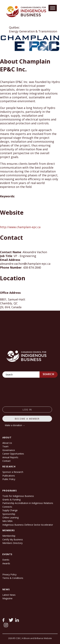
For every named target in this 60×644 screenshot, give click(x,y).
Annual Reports (10, 457)
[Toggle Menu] (53, 8)
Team (5, 446)
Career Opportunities (13, 454)
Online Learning (10, 517)
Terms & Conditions (13, 578)
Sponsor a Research (13, 472)
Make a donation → (15, 425)
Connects (7, 507)
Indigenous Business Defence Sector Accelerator (28, 525)
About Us (7, 443)
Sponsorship (9, 514)
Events (6, 560)
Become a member (27, 419)
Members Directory (12, 543)
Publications (9, 476)
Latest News (9, 595)
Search (49, 374)
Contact (6, 461)
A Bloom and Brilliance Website (37, 638)
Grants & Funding (11, 500)
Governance (9, 450)
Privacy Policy (9, 574)
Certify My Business (13, 539)
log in (27, 410)
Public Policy (9, 479)
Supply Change (10, 510)
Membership (9, 536)
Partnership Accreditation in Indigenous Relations (28, 503)
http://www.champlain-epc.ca (20, 227)
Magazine (7, 598)
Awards (6, 563)
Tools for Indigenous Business (18, 496)
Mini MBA (7, 521)
